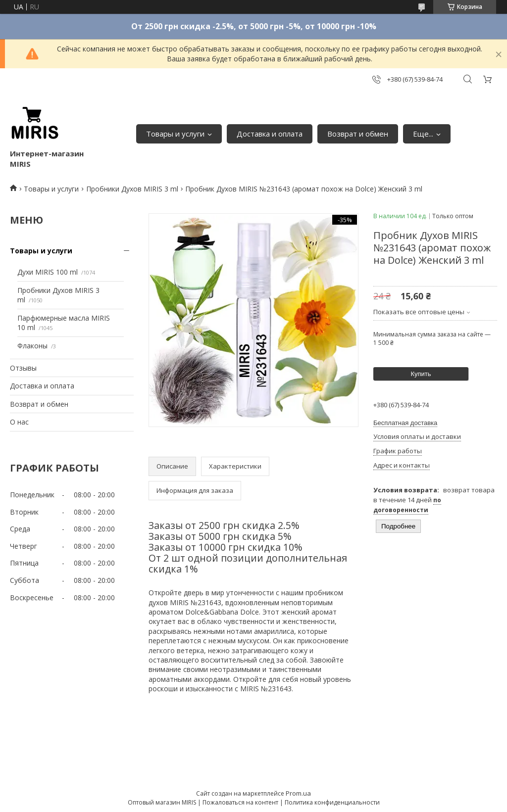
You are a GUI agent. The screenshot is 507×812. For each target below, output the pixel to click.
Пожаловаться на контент (240, 802)
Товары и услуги (175, 134)
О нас (19, 422)
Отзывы (23, 368)
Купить (421, 374)
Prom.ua (298, 793)
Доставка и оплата (270, 134)
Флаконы (32, 346)
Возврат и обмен (358, 134)
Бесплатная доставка (405, 423)
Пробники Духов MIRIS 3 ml (132, 189)
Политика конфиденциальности (332, 802)
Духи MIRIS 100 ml (48, 272)
